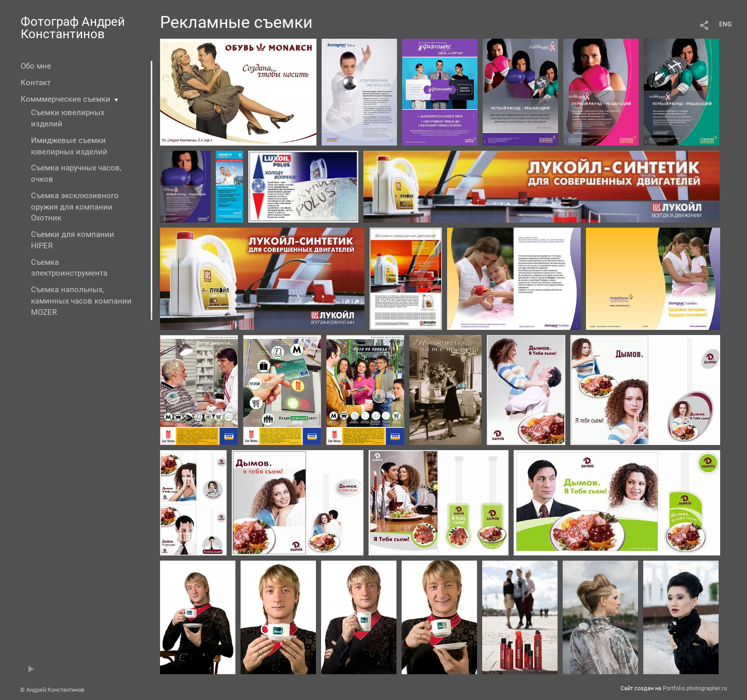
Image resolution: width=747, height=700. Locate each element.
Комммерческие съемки (66, 99)
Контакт (36, 83)
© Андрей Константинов (52, 690)
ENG (725, 24)
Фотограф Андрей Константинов (73, 28)
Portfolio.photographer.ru (695, 688)
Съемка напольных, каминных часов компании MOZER (81, 301)
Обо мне (36, 66)
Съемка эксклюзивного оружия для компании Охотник (75, 207)
